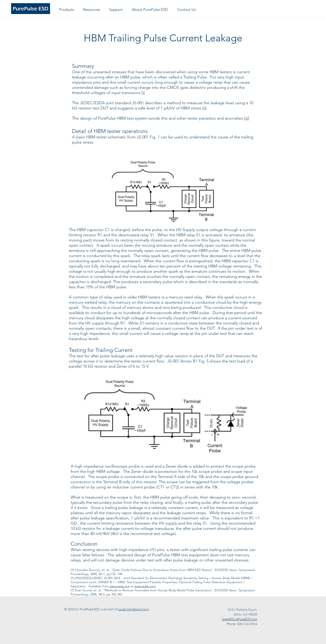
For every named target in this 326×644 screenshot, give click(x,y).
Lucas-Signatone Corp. (134, 609)
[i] (143, 93)
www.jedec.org (145, 586)
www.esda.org (119, 586)
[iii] (247, 118)
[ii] (204, 108)
